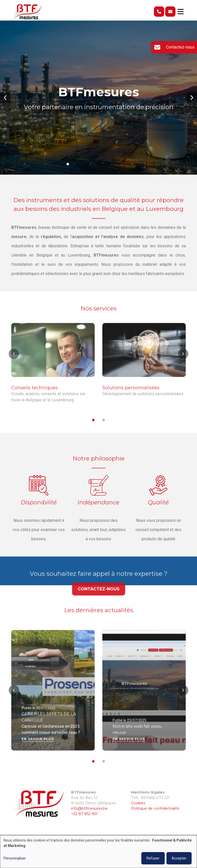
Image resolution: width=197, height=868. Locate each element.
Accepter (179, 858)
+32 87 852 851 (84, 814)
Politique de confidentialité (155, 808)
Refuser (153, 858)
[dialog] (98, 852)
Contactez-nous (99, 597)
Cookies (138, 803)
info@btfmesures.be (89, 808)
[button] (5, 98)
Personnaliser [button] (15, 858)
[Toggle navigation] (181, 12)
